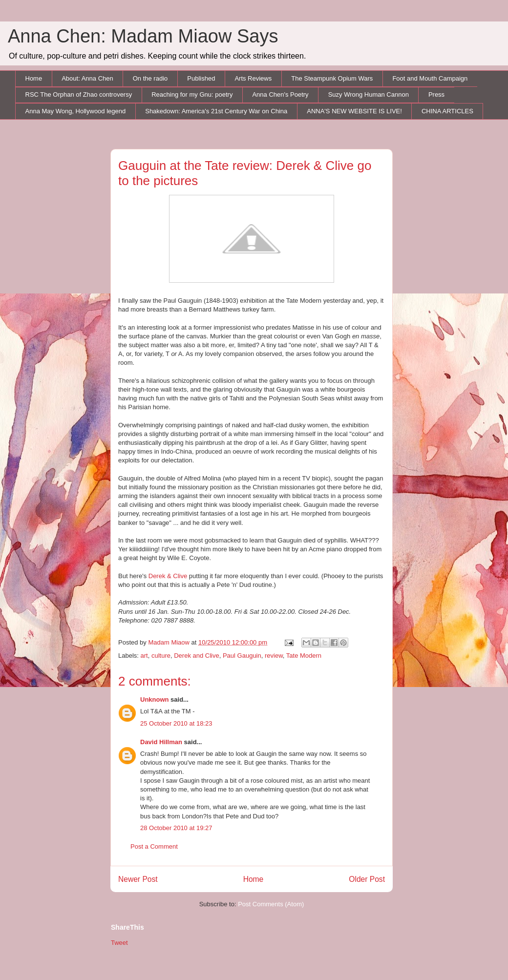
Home (34, 78)
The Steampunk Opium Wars (332, 78)
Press (436, 94)
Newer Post (138, 879)
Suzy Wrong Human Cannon (369, 94)
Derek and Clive (197, 656)
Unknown (155, 699)
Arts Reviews (253, 78)
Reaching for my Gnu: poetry (192, 94)
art (144, 656)
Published (201, 78)
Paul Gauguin (242, 656)
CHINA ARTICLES (447, 111)
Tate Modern (304, 656)
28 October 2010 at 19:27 (176, 828)
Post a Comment (154, 846)
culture (161, 656)
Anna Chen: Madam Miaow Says (143, 36)
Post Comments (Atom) (271, 904)
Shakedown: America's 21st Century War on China (216, 111)
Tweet (119, 943)
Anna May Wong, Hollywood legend (76, 111)
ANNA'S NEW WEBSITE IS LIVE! (354, 111)
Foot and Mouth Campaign (430, 78)
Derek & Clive (168, 576)
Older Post (367, 879)
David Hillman (161, 742)
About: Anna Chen (87, 78)
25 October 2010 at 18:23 (176, 723)
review (274, 656)
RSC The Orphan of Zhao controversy (79, 94)
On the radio (150, 78)
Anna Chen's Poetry (280, 94)
